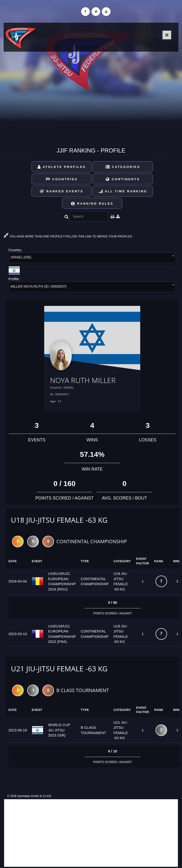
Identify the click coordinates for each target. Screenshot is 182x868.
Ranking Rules (92, 204)
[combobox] (92, 259)
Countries (62, 179)
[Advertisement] (91, 833)
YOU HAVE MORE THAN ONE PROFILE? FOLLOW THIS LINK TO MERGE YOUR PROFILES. (68, 236)
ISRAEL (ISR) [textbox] (21, 257)
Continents (123, 179)
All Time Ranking (123, 191)
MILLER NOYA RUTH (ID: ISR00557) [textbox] (39, 286)
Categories (123, 167)
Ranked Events (62, 191)
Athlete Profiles (62, 167)
